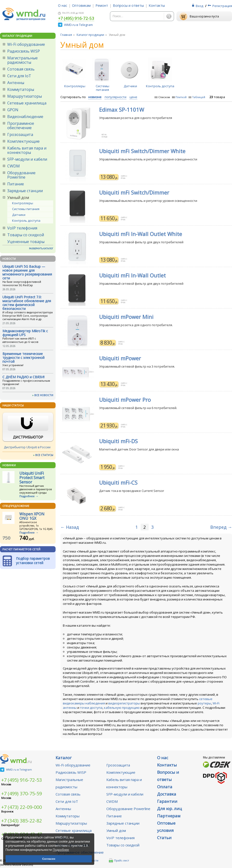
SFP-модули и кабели (27, 159)
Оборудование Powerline (21, 175)
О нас (63, 5)
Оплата (165, 787)
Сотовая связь (21, 69)
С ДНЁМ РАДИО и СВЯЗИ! (23, 377)
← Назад (70, 527)
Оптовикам (81, 5)
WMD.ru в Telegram (78, 25)
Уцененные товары (26, 242)
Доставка (167, 794)
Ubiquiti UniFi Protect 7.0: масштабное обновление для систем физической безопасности (27, 303)
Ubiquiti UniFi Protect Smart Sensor (32, 478)
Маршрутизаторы (25, 96)
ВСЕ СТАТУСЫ (44, 455)
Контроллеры (23, 203)
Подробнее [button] (61, 850)
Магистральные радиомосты (22, 60)
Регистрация (222, 6)
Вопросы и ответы (128, 5)
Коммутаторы (21, 89)
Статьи (164, 838)
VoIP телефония (22, 228)
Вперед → (221, 527)
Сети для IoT (19, 76)
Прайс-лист (119, 860)
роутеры (204, 703)
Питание (16, 184)
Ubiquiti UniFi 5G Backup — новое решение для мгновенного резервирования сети (27, 272)
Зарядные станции (25, 191)
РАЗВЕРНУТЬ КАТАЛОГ (41, 249)
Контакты (157, 5)
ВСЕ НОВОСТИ (44, 395)
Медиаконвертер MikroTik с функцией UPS (25, 333)
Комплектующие (23, 141)
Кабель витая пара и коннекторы (27, 150)
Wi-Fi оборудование (26, 44)
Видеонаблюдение (25, 117)
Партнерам (169, 816)
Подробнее (27, 496)
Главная (66, 35)
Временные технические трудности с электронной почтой (23, 358)
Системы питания (26, 209)
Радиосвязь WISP (24, 51)
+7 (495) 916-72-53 (76, 19)
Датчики (19, 215)
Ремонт (102, 5)
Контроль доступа (26, 221)
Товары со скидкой (26, 235)
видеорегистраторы (124, 703)
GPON (13, 110)
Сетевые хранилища (27, 103)
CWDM (14, 166)
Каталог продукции (90, 35)
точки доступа (91, 708)
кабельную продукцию (122, 708)
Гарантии (167, 801)
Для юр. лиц (170, 809)
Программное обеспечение (21, 126)
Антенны (16, 83)
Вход (199, 6)
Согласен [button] (49, 859)
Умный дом (18, 197)
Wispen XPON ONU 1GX (32, 516)
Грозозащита (20, 134)
